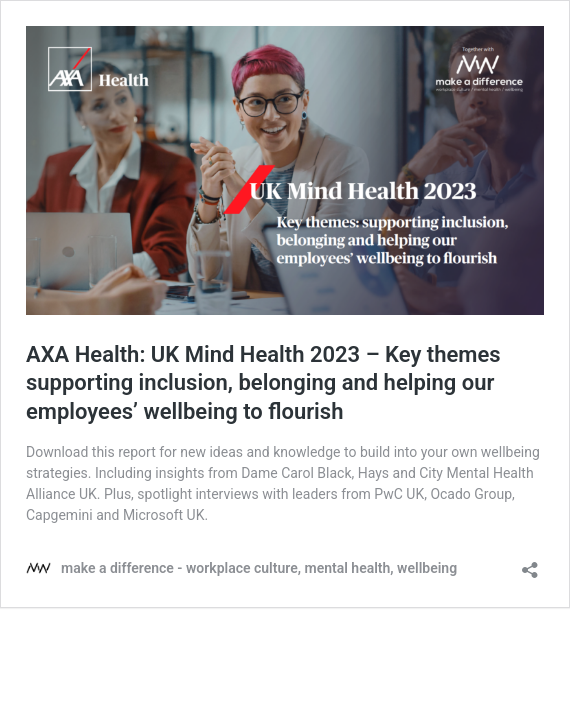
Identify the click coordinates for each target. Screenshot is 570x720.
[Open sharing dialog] (530, 563)
